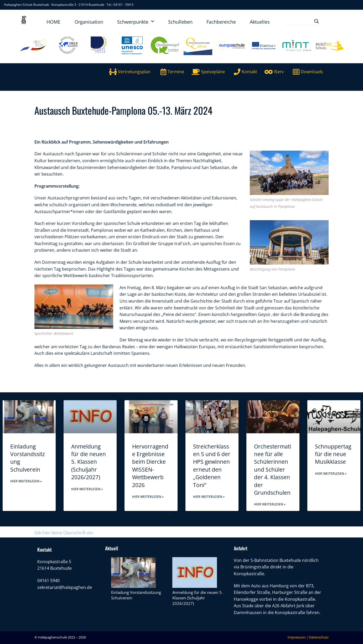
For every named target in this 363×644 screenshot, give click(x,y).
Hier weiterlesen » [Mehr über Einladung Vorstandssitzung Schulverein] (26, 481)
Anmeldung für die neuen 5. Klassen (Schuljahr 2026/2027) (89, 462)
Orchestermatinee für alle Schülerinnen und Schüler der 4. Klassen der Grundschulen (273, 469)
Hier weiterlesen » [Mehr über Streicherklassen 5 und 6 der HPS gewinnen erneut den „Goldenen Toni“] (209, 497)
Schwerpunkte (136, 22)
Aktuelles (260, 22)
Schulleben (180, 22)
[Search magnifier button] (317, 21)
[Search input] (301, 21)
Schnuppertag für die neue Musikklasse (333, 454)
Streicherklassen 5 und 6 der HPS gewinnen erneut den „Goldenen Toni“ (212, 466)
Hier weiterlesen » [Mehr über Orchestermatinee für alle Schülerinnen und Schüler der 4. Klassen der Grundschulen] (270, 504)
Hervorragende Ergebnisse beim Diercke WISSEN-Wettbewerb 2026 (150, 466)
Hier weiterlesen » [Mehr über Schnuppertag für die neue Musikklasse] (331, 474)
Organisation (89, 22)
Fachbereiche (221, 22)
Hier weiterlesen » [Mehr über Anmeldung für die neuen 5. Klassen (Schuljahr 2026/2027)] (87, 489)
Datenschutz (319, 637)
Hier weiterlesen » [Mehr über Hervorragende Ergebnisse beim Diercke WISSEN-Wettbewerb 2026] (148, 497)
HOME (53, 22)
